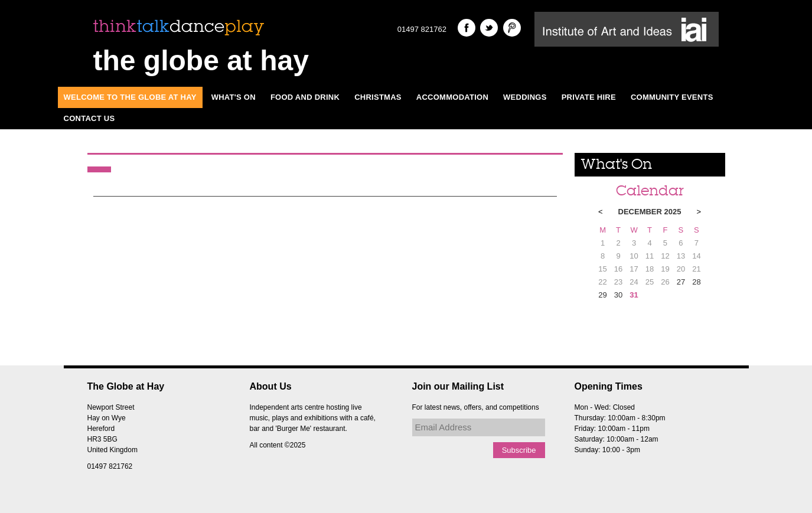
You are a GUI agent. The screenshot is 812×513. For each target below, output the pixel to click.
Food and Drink (305, 97)
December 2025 (650, 212)
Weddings (525, 97)
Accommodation (452, 97)
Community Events (672, 97)
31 (634, 295)
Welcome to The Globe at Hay (130, 97)
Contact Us (89, 118)
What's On (234, 97)
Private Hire (589, 97)
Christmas (378, 97)
